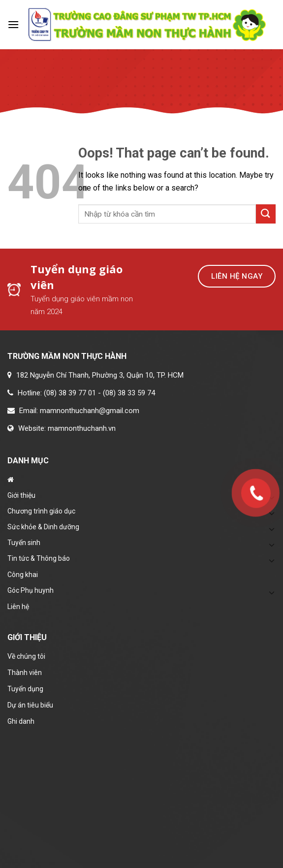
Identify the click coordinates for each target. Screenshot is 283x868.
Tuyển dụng (25, 689)
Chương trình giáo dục (41, 511)
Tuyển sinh (24, 543)
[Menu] (13, 24)
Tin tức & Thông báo (39, 558)
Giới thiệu (21, 495)
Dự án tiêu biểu (30, 705)
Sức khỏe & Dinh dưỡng (43, 527)
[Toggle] (272, 529)
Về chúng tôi (26, 656)
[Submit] (266, 214)
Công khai (23, 575)
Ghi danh (21, 721)
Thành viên (25, 673)
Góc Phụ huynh (31, 590)
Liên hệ (18, 607)
